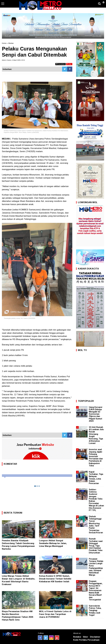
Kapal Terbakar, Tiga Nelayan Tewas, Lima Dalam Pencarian (96, 478)
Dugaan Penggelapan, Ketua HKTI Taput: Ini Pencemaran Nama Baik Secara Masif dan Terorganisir (96, 590)
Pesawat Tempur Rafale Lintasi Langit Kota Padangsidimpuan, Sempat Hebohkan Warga (96, 567)
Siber (86, 637)
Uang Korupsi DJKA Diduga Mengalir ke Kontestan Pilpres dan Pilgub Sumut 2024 (96, 414)
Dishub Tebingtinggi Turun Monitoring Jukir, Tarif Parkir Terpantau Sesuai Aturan (96, 525)
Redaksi (77, 637)
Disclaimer (95, 637)
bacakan (61, 64)
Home (4, 43)
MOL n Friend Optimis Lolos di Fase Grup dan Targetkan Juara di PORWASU (55, 614)
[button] (103, 1)
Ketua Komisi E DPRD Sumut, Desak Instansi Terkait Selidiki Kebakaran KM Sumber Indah (55, 579)
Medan (11, 43)
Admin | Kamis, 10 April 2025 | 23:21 (13, 60)
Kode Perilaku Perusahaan (86, 640)
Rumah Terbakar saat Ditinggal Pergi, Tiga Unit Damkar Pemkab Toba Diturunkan (96, 546)
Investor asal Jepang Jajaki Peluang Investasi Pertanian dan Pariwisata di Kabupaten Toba (96, 457)
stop (69, 64)
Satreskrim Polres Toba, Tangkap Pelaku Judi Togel (95, 610)
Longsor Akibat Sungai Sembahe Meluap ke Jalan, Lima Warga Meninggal (53, 543)
